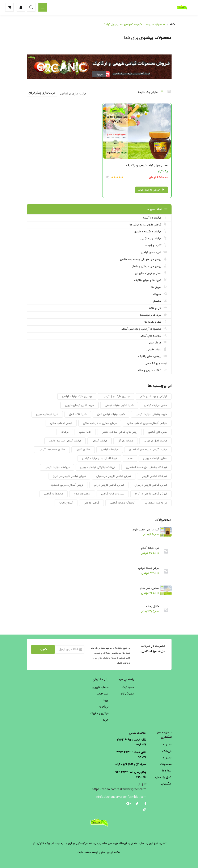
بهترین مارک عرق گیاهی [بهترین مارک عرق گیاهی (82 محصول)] (116, 396)
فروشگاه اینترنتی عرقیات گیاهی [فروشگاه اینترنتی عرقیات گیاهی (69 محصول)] (99, 458)
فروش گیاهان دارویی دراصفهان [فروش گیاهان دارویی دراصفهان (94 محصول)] (114, 476)
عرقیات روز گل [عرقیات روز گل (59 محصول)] (126, 441)
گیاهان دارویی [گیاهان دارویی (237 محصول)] (91, 503)
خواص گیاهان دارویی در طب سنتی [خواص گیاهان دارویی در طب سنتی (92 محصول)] (147, 423)
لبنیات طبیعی (157, 350)
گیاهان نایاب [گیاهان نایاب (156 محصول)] (66, 503)
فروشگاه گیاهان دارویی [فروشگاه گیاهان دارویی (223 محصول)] (154, 476)
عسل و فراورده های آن (151, 273)
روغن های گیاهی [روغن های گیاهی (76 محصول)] (157, 432)
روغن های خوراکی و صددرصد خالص (144, 259)
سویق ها (159, 287)
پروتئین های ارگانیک (153, 356)
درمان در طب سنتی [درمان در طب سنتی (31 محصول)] (61, 423)
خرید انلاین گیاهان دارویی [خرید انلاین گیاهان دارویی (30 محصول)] (79, 405)
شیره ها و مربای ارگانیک (151, 280)
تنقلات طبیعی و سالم (152, 370)
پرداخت (104, 707)
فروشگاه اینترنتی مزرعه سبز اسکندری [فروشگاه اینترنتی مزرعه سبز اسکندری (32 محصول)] (146, 467)
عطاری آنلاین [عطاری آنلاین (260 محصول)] (83, 450)
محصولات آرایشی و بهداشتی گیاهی (144, 329)
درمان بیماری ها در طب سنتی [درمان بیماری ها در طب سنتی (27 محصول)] (100, 423)
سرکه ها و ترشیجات (153, 315)
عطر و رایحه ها (156, 322)
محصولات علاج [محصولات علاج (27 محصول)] (82, 494)
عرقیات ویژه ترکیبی (154, 239)
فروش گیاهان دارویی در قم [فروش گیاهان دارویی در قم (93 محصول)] (109, 485)
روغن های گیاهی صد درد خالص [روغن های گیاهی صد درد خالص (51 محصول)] (119, 432)
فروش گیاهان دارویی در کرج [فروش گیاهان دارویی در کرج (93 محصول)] (151, 494)
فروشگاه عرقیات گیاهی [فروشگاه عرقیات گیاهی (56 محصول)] (57, 467)
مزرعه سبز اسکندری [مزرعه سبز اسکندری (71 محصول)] (156, 503)
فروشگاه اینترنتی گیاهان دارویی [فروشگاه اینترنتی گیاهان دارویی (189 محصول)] (98, 467)
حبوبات (160, 294)
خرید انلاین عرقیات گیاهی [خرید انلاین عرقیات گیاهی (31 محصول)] (119, 405)
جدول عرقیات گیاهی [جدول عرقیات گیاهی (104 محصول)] (156, 405)
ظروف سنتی (157, 343)
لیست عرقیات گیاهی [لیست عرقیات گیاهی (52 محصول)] (113, 494)
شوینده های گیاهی (153, 336)
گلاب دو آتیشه (156, 245)
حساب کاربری (100, 687)
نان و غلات (158, 308)
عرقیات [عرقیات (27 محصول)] (65, 432)
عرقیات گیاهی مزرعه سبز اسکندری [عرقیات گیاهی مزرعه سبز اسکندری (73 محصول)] (148, 450)
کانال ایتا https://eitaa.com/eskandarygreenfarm (119, 787)
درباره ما (167, 771)
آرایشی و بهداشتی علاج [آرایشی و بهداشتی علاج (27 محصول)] (154, 396)
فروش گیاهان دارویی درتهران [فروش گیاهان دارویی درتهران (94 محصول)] (151, 485)
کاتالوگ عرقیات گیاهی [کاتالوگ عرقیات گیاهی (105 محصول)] (122, 503)
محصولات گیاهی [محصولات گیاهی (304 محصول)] (54, 494)
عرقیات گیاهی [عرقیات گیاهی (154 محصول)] (99, 441)
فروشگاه (167, 751)
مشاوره (167, 745)
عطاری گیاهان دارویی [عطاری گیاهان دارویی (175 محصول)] (155, 458)
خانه (172, 24)
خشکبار (160, 301)
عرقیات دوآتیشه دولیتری (151, 232)
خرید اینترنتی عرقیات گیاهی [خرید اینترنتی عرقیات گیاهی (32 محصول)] (151, 414)
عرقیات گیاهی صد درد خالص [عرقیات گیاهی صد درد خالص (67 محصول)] (65, 441)
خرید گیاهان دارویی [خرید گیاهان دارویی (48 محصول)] (47, 414)
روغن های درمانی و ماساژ (150, 266)
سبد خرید (103, 694)
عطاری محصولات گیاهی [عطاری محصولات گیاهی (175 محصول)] (52, 450)
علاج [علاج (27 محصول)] (130, 458)
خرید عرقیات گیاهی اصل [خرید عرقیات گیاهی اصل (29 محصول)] (111, 414)
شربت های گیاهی (154, 252)
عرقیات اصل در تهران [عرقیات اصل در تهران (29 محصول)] (155, 441)
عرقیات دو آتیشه (155, 218)
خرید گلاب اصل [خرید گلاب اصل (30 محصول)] (78, 414)
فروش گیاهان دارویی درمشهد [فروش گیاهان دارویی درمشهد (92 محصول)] (67, 485)
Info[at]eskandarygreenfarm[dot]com (131, 797)
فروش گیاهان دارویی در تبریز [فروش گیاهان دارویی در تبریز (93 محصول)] (69, 476)
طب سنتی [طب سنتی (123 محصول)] (85, 432)
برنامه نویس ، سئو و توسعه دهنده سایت (99, 852)
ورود (106, 700)
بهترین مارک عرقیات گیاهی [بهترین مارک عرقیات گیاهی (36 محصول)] (77, 396)
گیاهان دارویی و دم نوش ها (148, 225)
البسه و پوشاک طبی (156, 364)
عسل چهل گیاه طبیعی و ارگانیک (147, 166)
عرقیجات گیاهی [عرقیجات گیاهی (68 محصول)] (110, 450)
